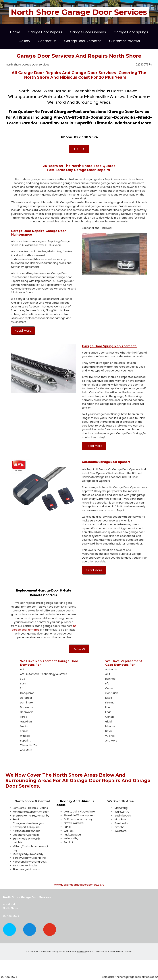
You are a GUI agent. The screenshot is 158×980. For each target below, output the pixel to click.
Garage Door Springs (131, 32)
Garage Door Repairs (45, 32)
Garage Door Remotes (83, 41)
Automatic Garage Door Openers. (107, 462)
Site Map (81, 952)
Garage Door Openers (88, 32)
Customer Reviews (125, 41)
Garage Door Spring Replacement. (109, 346)
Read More (23, 331)
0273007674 (144, 65)
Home (15, 32)
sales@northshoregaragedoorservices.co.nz (130, 977)
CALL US (79, 149)
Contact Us (47, 41)
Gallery (24, 41)
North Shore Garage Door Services (79, 12)
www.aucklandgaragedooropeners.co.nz (79, 885)
